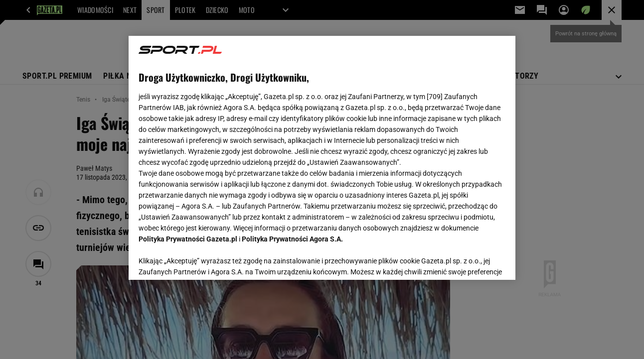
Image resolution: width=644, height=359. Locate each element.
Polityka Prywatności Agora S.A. (292, 239)
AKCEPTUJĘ (471, 260)
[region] (322, 158)
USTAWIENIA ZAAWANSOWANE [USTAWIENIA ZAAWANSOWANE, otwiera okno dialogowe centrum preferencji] (204, 260)
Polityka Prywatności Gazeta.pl (188, 239)
